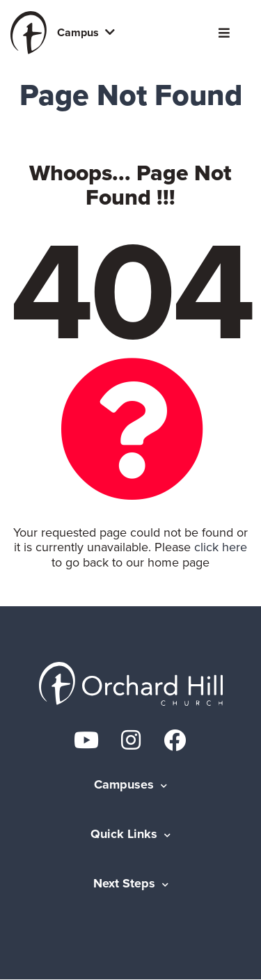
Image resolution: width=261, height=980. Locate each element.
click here (221, 547)
